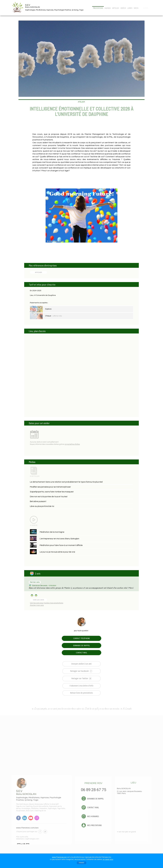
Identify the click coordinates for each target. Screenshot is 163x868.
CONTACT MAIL (81, 653)
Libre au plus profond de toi (42, 506)
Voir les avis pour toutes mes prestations (47, 603)
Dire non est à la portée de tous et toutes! (49, 497)
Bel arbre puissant (38, 501)
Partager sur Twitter (81, 679)
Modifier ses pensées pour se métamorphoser (50, 487)
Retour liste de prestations (81, 693)
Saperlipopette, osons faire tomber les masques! (52, 492)
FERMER (81, 863)
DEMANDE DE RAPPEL (81, 645)
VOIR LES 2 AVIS (39, 600)
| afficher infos (57, 316)
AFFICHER (38, 272)
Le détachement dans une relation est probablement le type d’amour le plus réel (66, 482)
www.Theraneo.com (59, 857)
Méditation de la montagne (52, 532)
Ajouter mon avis (37, 605)
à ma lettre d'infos (72, 444)
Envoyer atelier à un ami (81, 664)
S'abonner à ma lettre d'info (81, 686)
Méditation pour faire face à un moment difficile (61, 545)
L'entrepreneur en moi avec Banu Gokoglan (59, 539)
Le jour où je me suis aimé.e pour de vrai (57, 552)
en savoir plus (108, 859)
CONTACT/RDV (146, 8)
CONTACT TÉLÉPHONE (81, 638)
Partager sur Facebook (81, 671)
